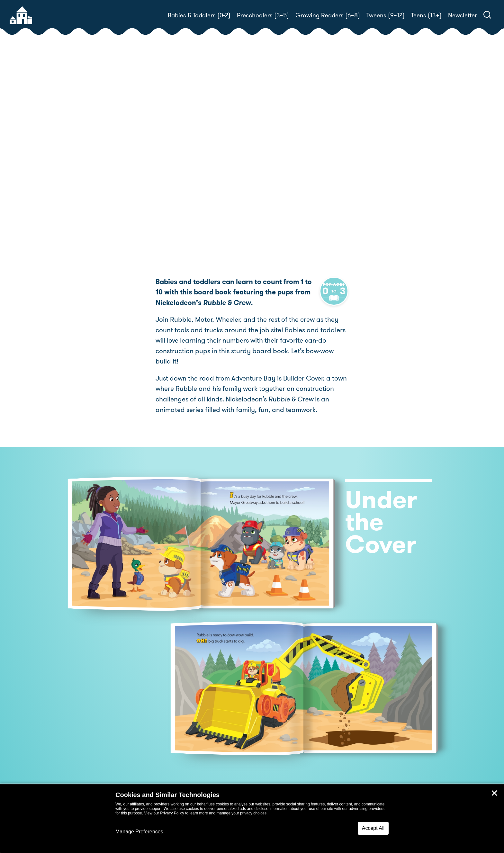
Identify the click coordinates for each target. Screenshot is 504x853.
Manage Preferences (139, 832)
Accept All (373, 828)
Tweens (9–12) (386, 15)
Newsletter (463, 15)
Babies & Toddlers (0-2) (199, 15)
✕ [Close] (494, 793)
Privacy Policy (172, 813)
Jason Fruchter (279, 182)
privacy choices (253, 813)
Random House (301, 175)
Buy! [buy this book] (273, 205)
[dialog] (252, 819)
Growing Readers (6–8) (328, 15)
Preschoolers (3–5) (263, 15)
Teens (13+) (426, 15)
